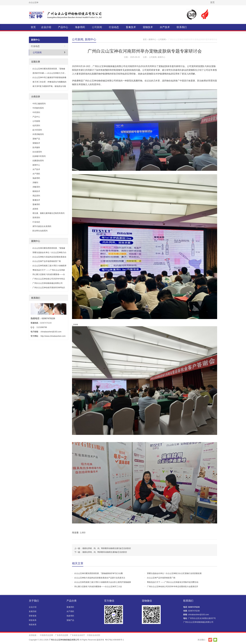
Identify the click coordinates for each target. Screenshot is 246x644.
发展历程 (33, 611)
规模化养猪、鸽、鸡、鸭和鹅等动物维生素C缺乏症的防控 (107, 548)
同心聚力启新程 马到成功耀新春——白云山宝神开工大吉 (98, 587)
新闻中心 (91, 39)
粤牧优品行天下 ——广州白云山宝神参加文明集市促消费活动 (173, 582)
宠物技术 (148, 27)
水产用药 (36, 174)
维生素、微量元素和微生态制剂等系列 (48, 213)
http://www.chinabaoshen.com (53, 336)
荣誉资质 (33, 616)
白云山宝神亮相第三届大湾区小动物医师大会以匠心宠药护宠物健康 (103, 582)
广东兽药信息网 (61, 635)
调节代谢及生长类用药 (42, 226)
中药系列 (36, 112)
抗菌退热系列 (38, 161)
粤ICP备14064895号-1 (115, 640)
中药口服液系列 (39, 104)
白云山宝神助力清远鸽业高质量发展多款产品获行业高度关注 (100, 578)
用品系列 (36, 196)
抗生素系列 (37, 152)
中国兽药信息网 (46, 635)
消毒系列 (36, 187)
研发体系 (33, 620)
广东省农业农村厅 (78, 635)
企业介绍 (46, 27)
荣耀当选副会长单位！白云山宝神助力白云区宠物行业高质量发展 (174, 573)
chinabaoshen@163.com (51, 332)
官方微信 (215, 640)
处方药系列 (37, 130)
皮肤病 (35, 209)
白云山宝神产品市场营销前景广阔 (161, 578)
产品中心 (63, 27)
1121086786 (42, 327)
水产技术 (165, 27)
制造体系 (33, 625)
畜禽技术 (131, 27)
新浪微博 (210, 640)
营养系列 (36, 218)
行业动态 (114, 27)
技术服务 (36, 147)
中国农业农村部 (94, 635)
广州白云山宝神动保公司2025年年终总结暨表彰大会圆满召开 (173, 587)
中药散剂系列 (38, 108)
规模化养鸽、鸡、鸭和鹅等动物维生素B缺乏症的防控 (105, 552)
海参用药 (80, 27)
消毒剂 (35, 183)
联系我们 (182, 27)
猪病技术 (36, 191)
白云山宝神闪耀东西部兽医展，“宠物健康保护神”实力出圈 (99, 573)
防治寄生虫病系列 (40, 231)
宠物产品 (36, 139)
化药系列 (36, 126)
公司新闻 (97, 27)
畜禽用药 (36, 204)
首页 (212, 2)
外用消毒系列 (38, 134)
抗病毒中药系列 (39, 156)
